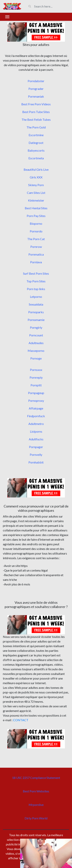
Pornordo (36, 231)
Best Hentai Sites (36, 208)
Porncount (36, 335)
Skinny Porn (36, 185)
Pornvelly (36, 455)
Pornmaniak (36, 96)
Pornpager (36, 447)
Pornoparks (36, 312)
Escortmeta (36, 158)
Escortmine (36, 135)
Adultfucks (36, 439)
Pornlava (36, 262)
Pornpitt (36, 385)
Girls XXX (36, 177)
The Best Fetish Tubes (36, 119)
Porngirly (36, 327)
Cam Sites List (36, 193)
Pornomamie (36, 320)
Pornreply (36, 377)
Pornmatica (36, 254)
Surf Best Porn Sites (36, 273)
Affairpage (36, 408)
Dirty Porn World (36, 818)
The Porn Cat (36, 239)
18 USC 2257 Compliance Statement (36, 778)
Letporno (36, 297)
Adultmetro (36, 424)
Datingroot (36, 143)
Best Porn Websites (36, 791)
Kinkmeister (36, 200)
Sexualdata (36, 304)
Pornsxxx (36, 370)
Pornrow (36, 247)
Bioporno (36, 223)
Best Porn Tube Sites (36, 112)
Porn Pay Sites (36, 216)
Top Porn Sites (36, 281)
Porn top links (36, 289)
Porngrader (36, 89)
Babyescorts (36, 150)
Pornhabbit (36, 462)
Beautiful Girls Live (36, 169)
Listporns (36, 431)
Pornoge (36, 358)
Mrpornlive (36, 805)
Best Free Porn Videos (36, 104)
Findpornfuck (36, 416)
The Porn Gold (36, 127)
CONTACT (21, 720)
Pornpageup (36, 393)
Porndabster (36, 81)
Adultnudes (36, 343)
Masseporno (36, 351)
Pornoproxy (36, 401)
